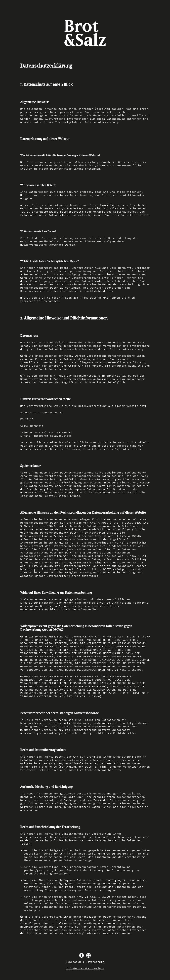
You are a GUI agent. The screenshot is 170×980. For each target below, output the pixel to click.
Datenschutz (95, 962)
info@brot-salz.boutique (85, 968)
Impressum (73, 962)
